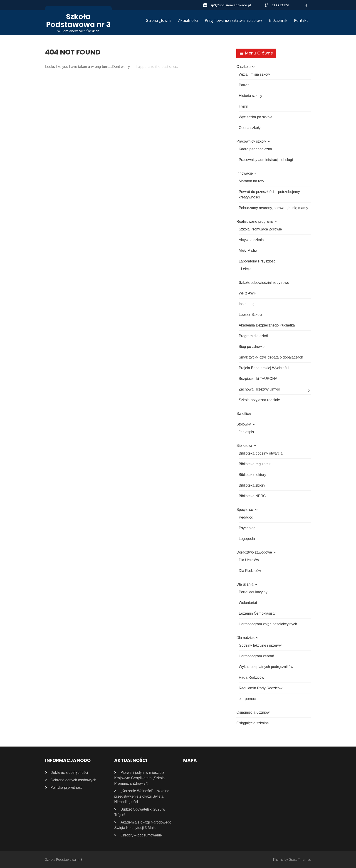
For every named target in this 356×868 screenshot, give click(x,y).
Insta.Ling (246, 304)
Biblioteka (244, 446)
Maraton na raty (251, 181)
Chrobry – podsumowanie (141, 835)
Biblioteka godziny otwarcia (261, 453)
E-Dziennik (278, 20)
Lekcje (246, 269)
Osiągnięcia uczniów (253, 712)
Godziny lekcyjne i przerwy (260, 645)
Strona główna (159, 20)
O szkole (243, 67)
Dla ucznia (245, 584)
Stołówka (244, 424)
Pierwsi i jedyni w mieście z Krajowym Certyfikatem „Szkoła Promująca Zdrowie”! (139, 778)
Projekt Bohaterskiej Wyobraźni (264, 368)
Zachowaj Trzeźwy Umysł (259, 389)
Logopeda (247, 539)
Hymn (243, 106)
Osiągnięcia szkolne (252, 723)
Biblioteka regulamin (255, 464)
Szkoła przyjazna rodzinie (259, 400)
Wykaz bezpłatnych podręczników (266, 667)
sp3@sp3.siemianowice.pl (231, 5)
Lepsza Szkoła (250, 315)
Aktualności (188, 20)
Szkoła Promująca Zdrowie (260, 229)
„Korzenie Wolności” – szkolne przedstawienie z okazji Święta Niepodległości (142, 796)
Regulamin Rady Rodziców (260, 688)
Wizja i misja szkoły (254, 74)
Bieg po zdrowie (252, 347)
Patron (244, 85)
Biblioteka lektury (252, 475)
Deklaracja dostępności (69, 773)
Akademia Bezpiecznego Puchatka (267, 325)
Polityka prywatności (67, 788)
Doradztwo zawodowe (254, 552)
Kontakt (301, 20)
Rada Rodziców (251, 677)
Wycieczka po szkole (255, 117)
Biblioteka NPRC (252, 496)
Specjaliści (245, 510)
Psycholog (247, 528)
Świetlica (244, 414)
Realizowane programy (255, 221)
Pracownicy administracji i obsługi (266, 160)
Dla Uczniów (249, 560)
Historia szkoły (250, 96)
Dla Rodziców (250, 571)
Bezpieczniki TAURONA (258, 379)
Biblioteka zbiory (252, 485)
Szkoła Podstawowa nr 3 (78, 20)
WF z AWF (247, 293)
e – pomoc (247, 699)
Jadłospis (246, 432)
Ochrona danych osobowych (73, 780)
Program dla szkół (253, 336)
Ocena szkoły (250, 128)
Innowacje (245, 173)
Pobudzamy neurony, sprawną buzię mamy (273, 208)
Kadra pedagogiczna (255, 149)
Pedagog (246, 517)
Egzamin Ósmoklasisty (257, 613)
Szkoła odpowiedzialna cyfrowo (264, 283)
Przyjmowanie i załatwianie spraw (233, 20)
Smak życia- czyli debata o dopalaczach (271, 357)
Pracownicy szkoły (251, 141)
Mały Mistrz (248, 251)
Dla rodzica (245, 638)
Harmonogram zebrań (256, 656)
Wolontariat (248, 603)
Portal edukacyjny (253, 592)
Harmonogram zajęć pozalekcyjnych (268, 624)
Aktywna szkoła (251, 240)
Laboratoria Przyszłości (257, 261)
